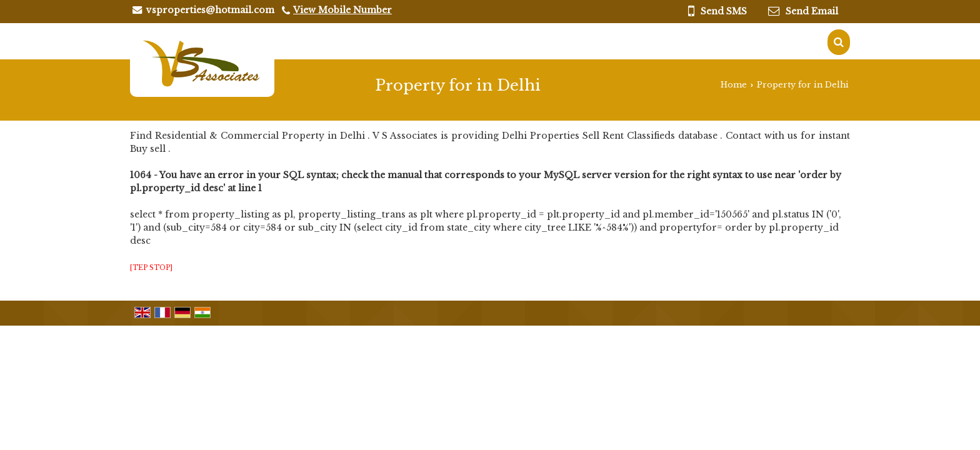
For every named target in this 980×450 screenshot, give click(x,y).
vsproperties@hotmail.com (210, 10)
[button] (342, 10)
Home (734, 85)
